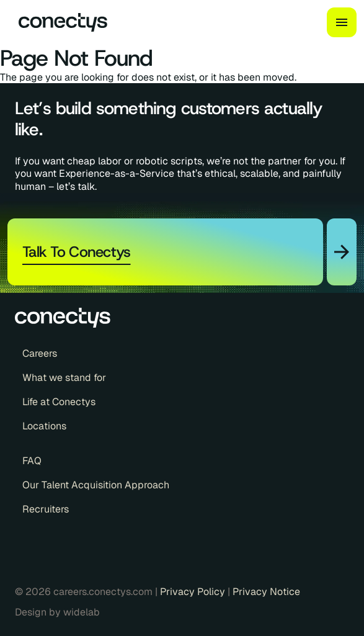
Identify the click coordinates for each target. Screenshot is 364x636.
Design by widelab (57, 612)
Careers (40, 354)
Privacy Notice (266, 592)
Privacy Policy (194, 592)
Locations (44, 426)
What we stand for (64, 378)
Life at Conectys (59, 402)
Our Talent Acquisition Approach (96, 485)
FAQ (32, 461)
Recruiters (46, 509)
